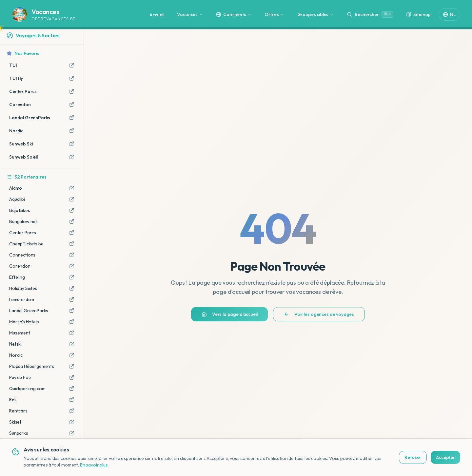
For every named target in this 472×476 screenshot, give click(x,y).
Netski (15, 344)
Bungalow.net (23, 221)
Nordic (16, 355)
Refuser (384, 457)
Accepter (416, 457)
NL (449, 14)
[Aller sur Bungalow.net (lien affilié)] (72, 221)
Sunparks (19, 433)
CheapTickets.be (26, 244)
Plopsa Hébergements (32, 366)
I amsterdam (22, 299)
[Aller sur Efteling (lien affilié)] (72, 277)
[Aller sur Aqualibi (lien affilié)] (72, 199)
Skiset (15, 422)
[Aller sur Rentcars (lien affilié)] (72, 411)
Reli (13, 400)
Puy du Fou (20, 377)
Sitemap (418, 14)
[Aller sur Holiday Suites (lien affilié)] (72, 288)
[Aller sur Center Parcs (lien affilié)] (72, 233)
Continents (234, 14)
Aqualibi (17, 199)
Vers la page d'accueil (229, 317)
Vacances (190, 14)
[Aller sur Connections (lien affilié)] (72, 255)
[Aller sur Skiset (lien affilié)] (72, 422)
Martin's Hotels (24, 322)
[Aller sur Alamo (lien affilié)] (72, 188)
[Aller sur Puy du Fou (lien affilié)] (72, 377)
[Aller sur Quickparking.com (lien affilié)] (72, 389)
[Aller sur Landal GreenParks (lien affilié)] (72, 311)
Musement (20, 333)
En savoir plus (64, 465)
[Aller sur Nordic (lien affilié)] (72, 355)
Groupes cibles (316, 14)
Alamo (16, 188)
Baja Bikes (20, 210)
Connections (22, 255)
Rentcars (18, 411)
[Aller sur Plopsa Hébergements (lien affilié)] (72, 366)
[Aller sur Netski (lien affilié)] (72, 344)
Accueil (157, 15)
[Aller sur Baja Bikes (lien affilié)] (72, 210)
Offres (274, 14)
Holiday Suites (23, 288)
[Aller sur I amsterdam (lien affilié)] (72, 299)
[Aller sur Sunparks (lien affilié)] (72, 433)
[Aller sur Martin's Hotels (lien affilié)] (72, 322)
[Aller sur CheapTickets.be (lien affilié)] (72, 244)
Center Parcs (23, 233)
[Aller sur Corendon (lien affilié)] (72, 266)
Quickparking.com (27, 389)
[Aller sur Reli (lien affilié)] (72, 400)
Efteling (17, 277)
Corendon (20, 266)
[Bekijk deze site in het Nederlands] (454, 464)
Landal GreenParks (29, 311)
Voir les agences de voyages (319, 317)
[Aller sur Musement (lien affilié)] (72, 333)
